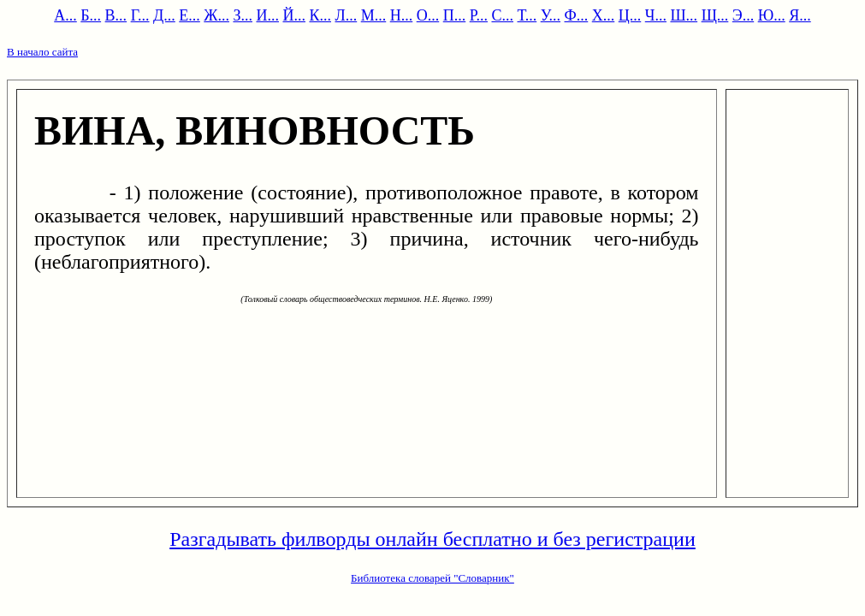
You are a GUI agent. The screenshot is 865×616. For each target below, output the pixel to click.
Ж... (216, 15)
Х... (604, 15)
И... (267, 15)
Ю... (772, 15)
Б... (91, 15)
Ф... (577, 15)
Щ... (715, 15)
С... (502, 15)
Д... (164, 15)
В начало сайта (42, 52)
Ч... (656, 15)
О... (428, 15)
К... (320, 15)
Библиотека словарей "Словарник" (432, 578)
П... (455, 15)
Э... (743, 15)
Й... (294, 15)
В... (116, 15)
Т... (527, 15)
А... (65, 15)
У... (551, 15)
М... (374, 15)
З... (243, 15)
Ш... (684, 15)
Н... (402, 15)
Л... (346, 15)
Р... (479, 15)
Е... (190, 15)
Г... (140, 15)
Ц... (630, 15)
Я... (800, 15)
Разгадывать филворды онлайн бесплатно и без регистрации (432, 539)
